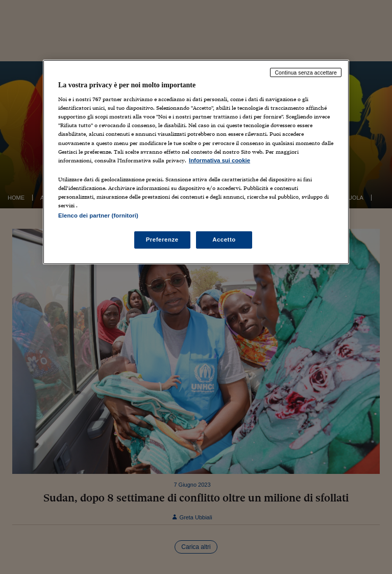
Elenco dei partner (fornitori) (98, 216)
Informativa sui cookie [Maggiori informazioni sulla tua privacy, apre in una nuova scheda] (219, 160)
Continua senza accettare (306, 72)
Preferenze (162, 240)
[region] (196, 162)
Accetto (224, 240)
